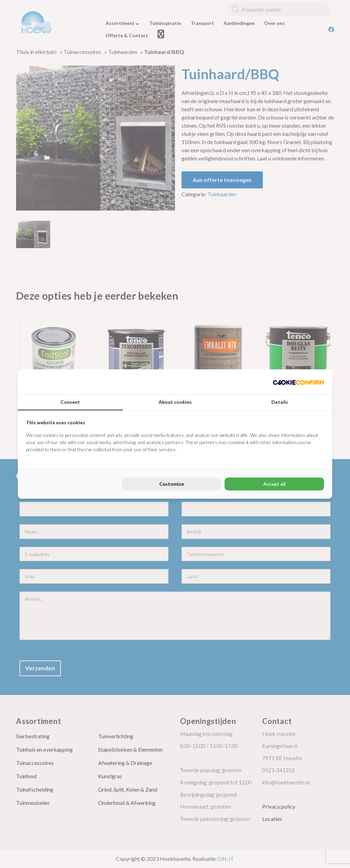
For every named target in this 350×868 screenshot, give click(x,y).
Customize (172, 484)
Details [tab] (280, 402)
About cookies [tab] (175, 402)
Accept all (274, 484)
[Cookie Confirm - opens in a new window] (298, 382)
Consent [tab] (70, 402)
